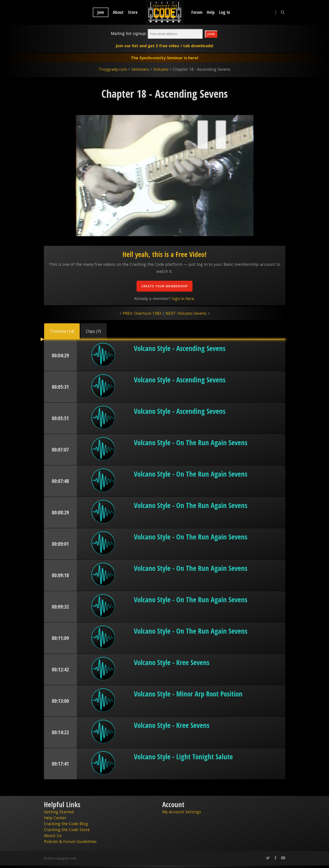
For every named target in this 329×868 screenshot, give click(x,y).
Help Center (55, 818)
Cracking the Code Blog (66, 824)
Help (211, 12)
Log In (225, 12)
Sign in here (183, 298)
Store (133, 12)
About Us (53, 835)
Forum (197, 12)
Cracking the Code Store (67, 830)
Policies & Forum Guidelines (70, 841)
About (118, 12)
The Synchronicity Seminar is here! (164, 58)
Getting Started (59, 812)
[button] (62, 331)
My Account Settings (182, 812)
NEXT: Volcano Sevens (186, 313)
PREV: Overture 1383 (142, 313)
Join (101, 12)
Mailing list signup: (129, 33)
